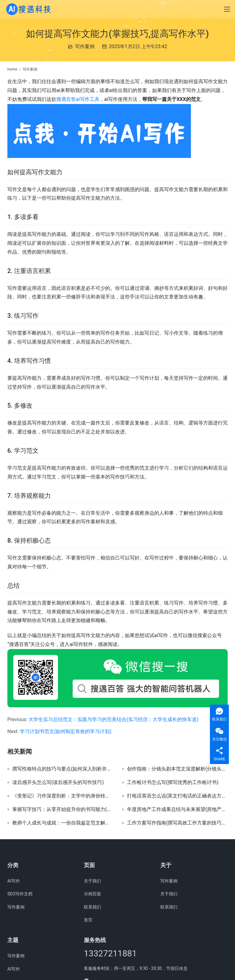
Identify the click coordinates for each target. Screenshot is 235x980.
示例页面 (92, 894)
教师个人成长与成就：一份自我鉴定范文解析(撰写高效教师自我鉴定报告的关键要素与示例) (63, 823)
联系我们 (92, 907)
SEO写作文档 (20, 894)
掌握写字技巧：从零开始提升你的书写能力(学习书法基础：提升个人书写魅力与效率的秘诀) (63, 809)
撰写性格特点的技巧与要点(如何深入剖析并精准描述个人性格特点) (63, 769)
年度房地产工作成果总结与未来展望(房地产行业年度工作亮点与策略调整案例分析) (177, 809)
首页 (88, 920)
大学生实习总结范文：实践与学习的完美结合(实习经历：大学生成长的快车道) (113, 719)
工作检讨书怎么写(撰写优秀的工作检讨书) (173, 782)
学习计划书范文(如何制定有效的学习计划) (66, 731)
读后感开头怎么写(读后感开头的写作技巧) (58, 782)
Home (12, 69)
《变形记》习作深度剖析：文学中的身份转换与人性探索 (63, 796)
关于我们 (92, 881)
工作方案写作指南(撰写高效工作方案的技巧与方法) (177, 823)
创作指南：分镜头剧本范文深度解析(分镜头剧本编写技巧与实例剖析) (177, 769)
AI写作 (14, 881)
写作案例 (85, 46)
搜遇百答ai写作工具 (78, 99)
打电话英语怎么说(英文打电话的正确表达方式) (177, 796)
